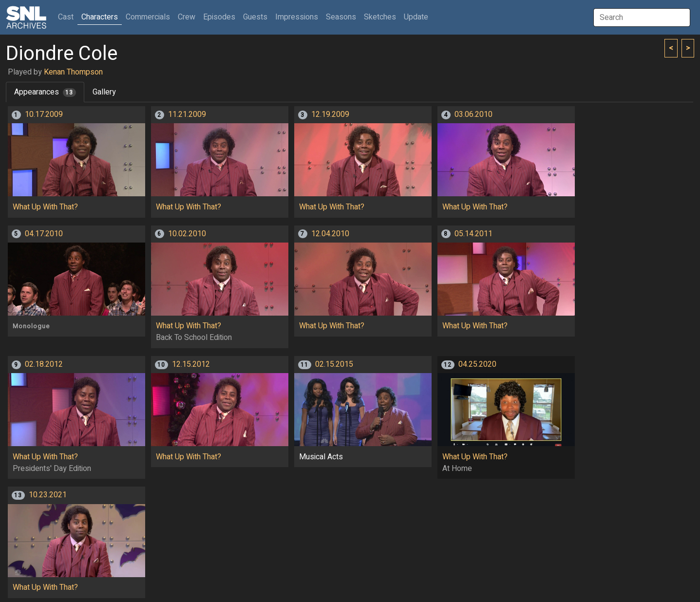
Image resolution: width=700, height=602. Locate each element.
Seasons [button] (341, 17)
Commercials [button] (148, 17)
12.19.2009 (330, 114)
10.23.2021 (48, 495)
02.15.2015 (334, 364)
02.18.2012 (44, 364)
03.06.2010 (473, 114)
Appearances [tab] (45, 92)
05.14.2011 (473, 234)
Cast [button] (68, 17)
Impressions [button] (297, 17)
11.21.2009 (187, 114)
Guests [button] (255, 17)
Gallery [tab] (104, 92)
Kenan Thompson (73, 72)
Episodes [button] (219, 17)
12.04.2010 (330, 234)
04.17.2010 (44, 234)
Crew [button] (187, 17)
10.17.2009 (44, 114)
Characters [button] (100, 17)
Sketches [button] (380, 17)
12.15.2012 (191, 364)
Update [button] (416, 17)
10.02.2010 (187, 234)
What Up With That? (45, 207)
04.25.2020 (477, 364)
